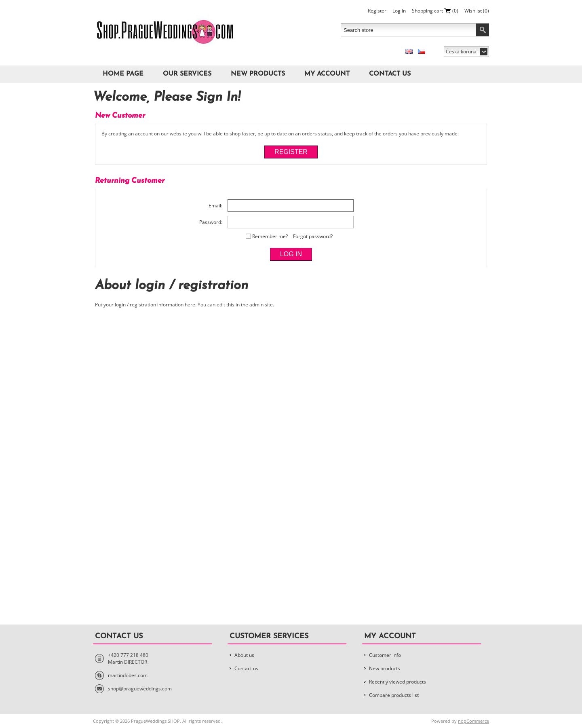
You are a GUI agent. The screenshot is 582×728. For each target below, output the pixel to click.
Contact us (390, 74)
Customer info (385, 655)
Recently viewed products (397, 682)
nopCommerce (473, 721)
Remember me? (270, 236)
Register (377, 11)
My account (327, 74)
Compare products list (394, 695)
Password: (211, 222)
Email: (215, 206)
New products (258, 74)
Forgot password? (313, 236)
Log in (399, 11)
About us (244, 655)
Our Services (187, 74)
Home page (123, 74)
